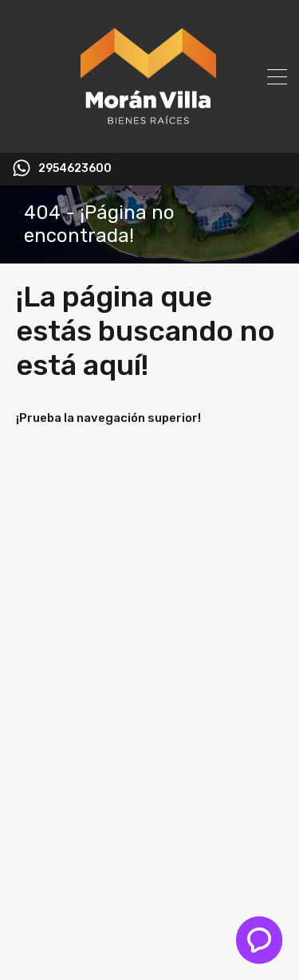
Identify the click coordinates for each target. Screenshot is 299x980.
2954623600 (75, 169)
